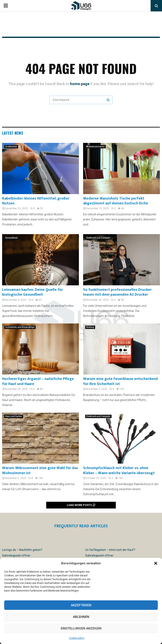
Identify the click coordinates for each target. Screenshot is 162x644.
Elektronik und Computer (98, 238)
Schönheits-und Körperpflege (20, 327)
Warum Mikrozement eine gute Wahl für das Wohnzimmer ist (40, 470)
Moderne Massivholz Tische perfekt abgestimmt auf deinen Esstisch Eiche (116, 201)
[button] (156, 563)
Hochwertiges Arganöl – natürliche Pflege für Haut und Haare (38, 381)
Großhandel (11, 147)
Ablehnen (81, 617)
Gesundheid (11, 238)
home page (80, 84)
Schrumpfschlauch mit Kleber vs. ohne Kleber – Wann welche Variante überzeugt (119, 470)
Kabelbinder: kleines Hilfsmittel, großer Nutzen (36, 201)
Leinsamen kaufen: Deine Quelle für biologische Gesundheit (32, 292)
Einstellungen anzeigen (81, 628)
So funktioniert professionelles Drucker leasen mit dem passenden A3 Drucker (117, 292)
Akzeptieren (81, 605)
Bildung (90, 327)
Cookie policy (77, 638)
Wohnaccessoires (95, 147)
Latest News (13, 133)
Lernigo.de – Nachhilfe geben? (22, 550)
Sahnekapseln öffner (16, 555)
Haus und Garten (14, 416)
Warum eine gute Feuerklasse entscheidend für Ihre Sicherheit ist (120, 381)
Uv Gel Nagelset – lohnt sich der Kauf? (110, 550)
